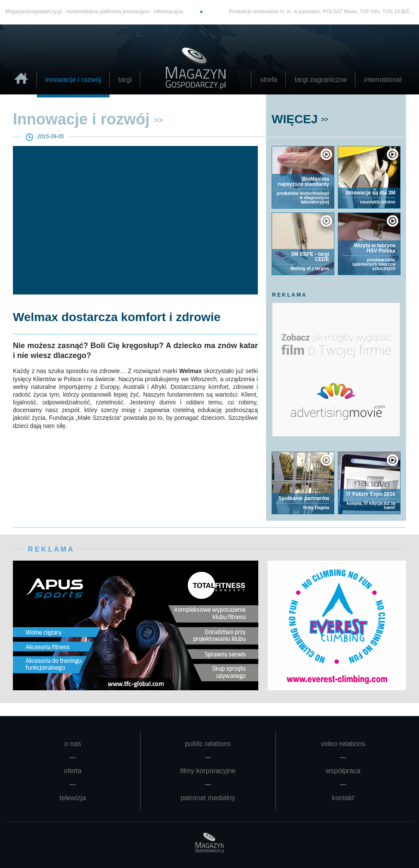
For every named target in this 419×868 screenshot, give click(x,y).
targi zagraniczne (321, 80)
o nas (73, 744)
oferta (73, 771)
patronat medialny (208, 798)
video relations (343, 744)
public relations (208, 744)
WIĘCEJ (295, 119)
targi (125, 80)
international (383, 80)
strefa (269, 80)
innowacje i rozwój (73, 80)
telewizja (73, 798)
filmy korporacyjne (208, 771)
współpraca (343, 771)
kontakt (343, 798)
